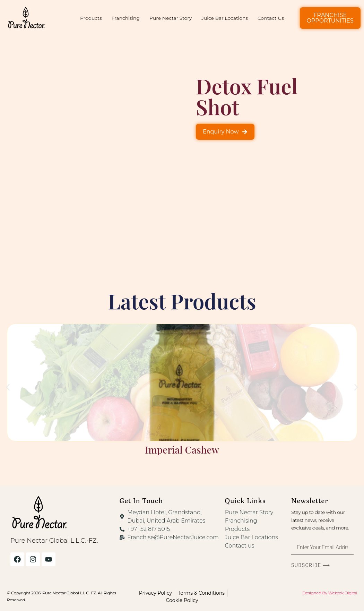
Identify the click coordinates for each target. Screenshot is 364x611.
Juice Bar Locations (225, 18)
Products (91, 18)
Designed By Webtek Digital (330, 593)
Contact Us (271, 18)
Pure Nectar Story (171, 18)
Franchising (126, 18)
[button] (8, 388)
